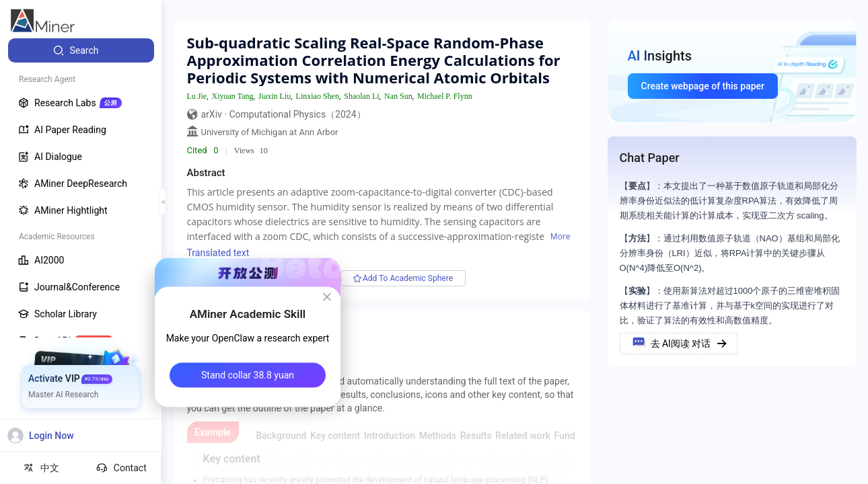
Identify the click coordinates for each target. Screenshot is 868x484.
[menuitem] (81, 50)
